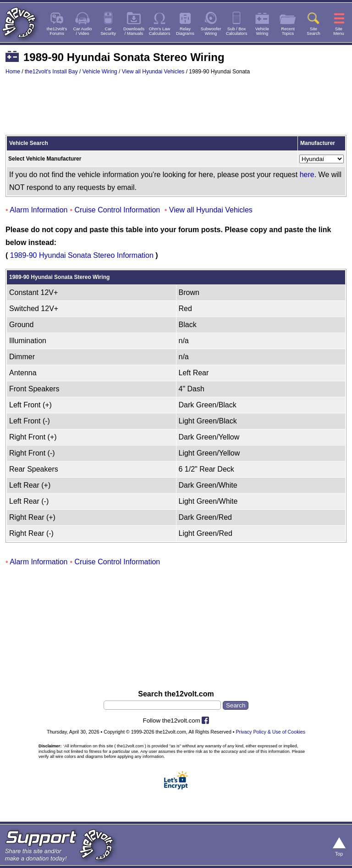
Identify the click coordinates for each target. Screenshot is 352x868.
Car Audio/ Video (83, 31)
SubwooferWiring (211, 31)
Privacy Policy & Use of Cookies (271, 732)
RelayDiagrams (185, 31)
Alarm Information (38, 210)
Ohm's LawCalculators (160, 31)
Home (13, 72)
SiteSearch (313, 31)
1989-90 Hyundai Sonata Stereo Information (82, 255)
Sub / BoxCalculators (237, 31)
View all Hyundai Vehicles (153, 72)
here (307, 175)
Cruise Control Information (118, 210)
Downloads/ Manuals (134, 31)
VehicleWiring (262, 31)
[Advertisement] (176, 109)
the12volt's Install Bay (51, 72)
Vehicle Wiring (100, 72)
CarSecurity (108, 31)
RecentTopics (288, 31)
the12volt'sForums (57, 31)
